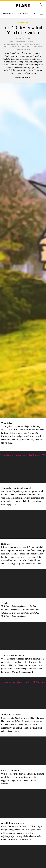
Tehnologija (8, 14)
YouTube (27, 49)
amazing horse (18, 42)
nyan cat (27, 47)
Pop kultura (23, 14)
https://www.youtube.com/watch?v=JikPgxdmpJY (23, 682)
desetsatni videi (32, 44)
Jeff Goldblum (12, 47)
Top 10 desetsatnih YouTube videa (23, 30)
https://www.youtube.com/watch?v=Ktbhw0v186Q (23, 455)
